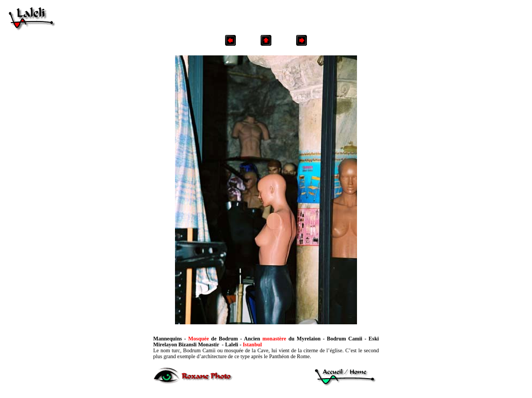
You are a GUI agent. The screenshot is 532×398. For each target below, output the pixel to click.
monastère (274, 339)
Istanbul (253, 344)
